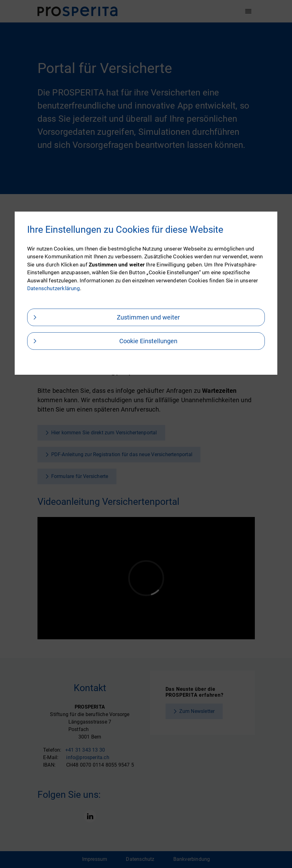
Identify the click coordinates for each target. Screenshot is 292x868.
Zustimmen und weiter (148, 317)
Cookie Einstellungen (148, 341)
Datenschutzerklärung (54, 288)
